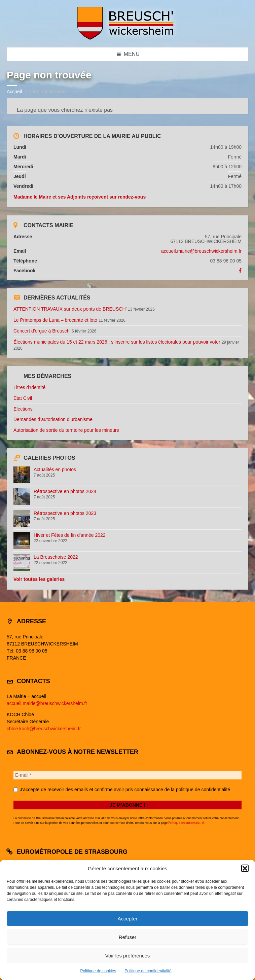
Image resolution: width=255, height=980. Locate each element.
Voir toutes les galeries (39, 579)
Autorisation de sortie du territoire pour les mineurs (66, 430)
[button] (245, 868)
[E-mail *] (128, 775)
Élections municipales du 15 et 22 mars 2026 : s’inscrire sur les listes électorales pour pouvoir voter (117, 342)
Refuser (128, 937)
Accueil (14, 92)
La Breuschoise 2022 (56, 557)
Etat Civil (23, 398)
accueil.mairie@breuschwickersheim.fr (201, 251)
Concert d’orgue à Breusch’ (42, 331)
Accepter (127, 919)
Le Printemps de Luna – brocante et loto (55, 320)
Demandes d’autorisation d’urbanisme (53, 419)
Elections (23, 409)
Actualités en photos (55, 469)
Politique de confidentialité (148, 971)
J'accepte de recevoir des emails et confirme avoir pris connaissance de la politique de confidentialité (122, 790)
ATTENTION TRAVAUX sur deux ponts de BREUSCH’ (70, 309)
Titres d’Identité (29, 387)
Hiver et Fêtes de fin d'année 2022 (70, 535)
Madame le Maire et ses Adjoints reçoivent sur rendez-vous (80, 197)
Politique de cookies (98, 971)
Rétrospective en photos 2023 (65, 513)
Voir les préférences (128, 956)
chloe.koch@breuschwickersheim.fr (44, 729)
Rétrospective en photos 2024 (65, 491)
